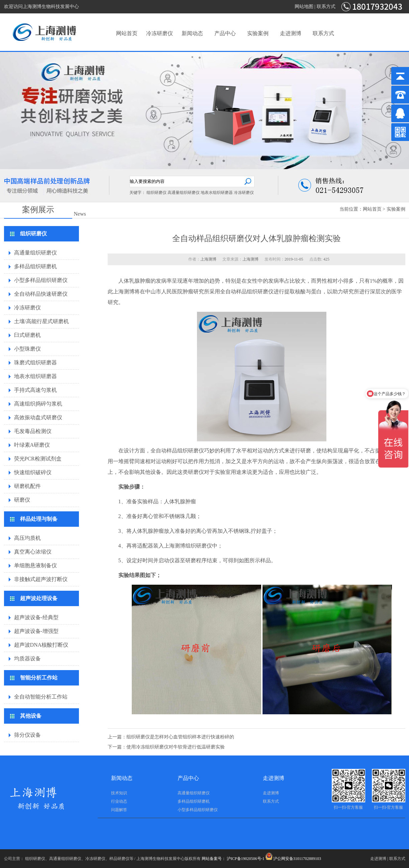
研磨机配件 (27, 486)
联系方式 (326, 7)
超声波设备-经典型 (36, 617)
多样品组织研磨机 (35, 266)
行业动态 (119, 801)
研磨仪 (22, 500)
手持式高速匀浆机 (35, 390)
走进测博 (291, 33)
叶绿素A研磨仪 (32, 445)
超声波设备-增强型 (36, 631)
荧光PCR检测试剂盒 (38, 459)
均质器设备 (27, 659)
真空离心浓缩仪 (33, 552)
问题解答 (119, 810)
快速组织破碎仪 (33, 472)
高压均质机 (27, 538)
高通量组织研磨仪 (184, 193)
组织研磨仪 (157, 193)
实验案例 (258, 33)
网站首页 (127, 33)
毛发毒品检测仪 (33, 431)
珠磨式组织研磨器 (35, 363)
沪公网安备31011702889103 (293, 859)
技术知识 (119, 793)
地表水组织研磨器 (217, 193)
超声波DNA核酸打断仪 (41, 645)
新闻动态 (192, 33)
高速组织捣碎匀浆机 (38, 404)
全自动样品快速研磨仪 (41, 294)
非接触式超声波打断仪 (41, 579)
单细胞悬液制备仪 (35, 565)
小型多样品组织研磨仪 (41, 280)
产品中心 (225, 33)
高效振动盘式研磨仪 (38, 417)
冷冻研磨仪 (160, 33)
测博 (180, 546)
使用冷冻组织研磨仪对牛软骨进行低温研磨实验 (176, 747)
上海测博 (124, 292)
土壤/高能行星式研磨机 (41, 321)
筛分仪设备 (27, 735)
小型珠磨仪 (27, 349)
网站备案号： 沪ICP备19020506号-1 (233, 859)
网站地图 (304, 7)
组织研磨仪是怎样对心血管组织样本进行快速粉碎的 (180, 737)
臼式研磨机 (27, 335)
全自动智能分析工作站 (41, 697)
